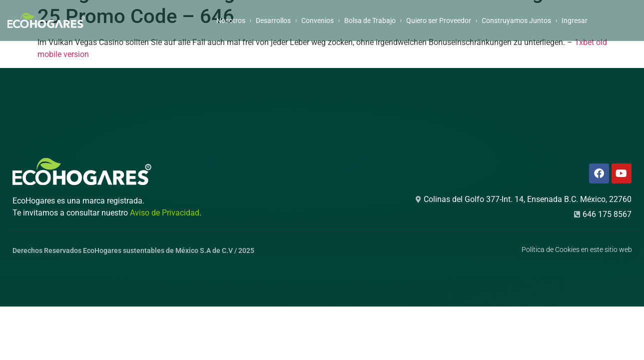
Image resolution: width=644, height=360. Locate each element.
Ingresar (575, 20)
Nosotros (231, 20)
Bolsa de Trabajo (370, 20)
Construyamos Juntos (516, 20)
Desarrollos (273, 20)
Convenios (318, 20)
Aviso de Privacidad (165, 213)
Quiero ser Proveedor (439, 20)
